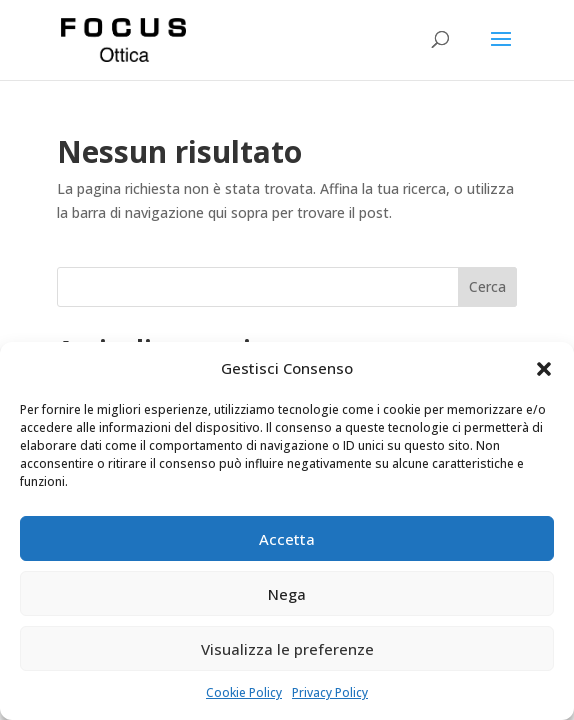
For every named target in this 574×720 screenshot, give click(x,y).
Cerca (487, 286)
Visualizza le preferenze (287, 649)
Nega (287, 594)
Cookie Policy (244, 692)
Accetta (287, 539)
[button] (544, 369)
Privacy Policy (330, 692)
